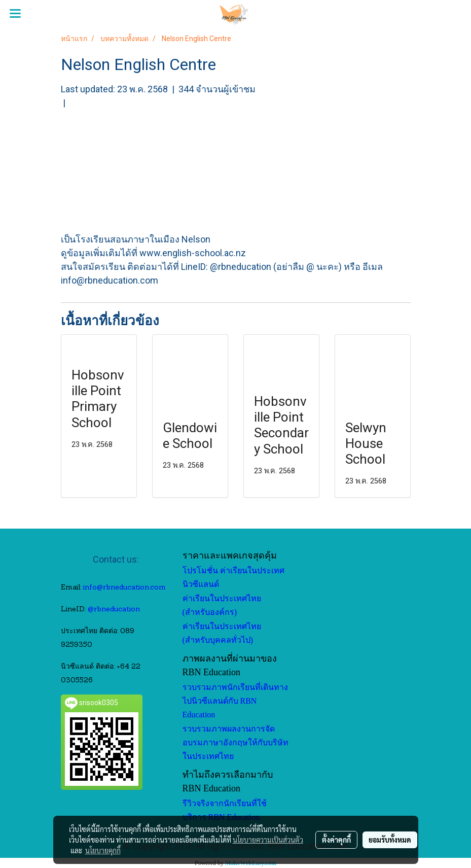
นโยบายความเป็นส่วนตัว (268, 840)
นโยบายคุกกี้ (103, 850)
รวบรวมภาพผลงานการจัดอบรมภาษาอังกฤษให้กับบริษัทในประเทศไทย (236, 742)
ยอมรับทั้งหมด (390, 840)
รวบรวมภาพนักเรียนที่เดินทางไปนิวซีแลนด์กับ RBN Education (235, 701)
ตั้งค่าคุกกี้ (336, 840)
